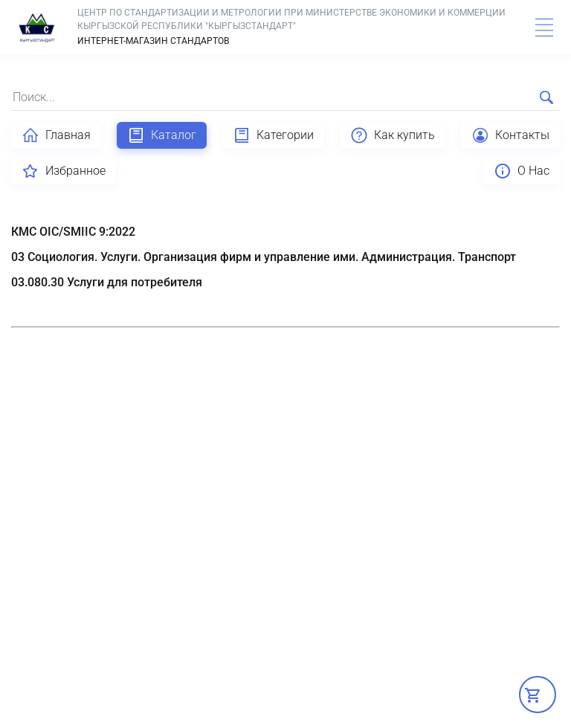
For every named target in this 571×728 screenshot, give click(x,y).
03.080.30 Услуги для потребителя (107, 282)
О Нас (522, 171)
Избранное (64, 171)
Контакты (510, 135)
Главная (56, 135)
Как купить (393, 135)
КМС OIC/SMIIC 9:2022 (73, 232)
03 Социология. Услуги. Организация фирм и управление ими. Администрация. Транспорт (264, 257)
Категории (273, 135)
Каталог (162, 135)
